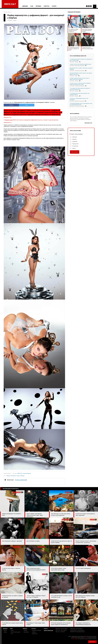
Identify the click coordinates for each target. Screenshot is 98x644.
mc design (86, 638)
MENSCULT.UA (76, 629)
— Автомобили (26, 632)
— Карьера (33, 632)
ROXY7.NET (62, 629)
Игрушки (38, 6)
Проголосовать (75, 152)
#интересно (13, 476)
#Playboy (22, 476)
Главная (5, 12)
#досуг (18, 476)
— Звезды (5, 632)
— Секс (11, 634)
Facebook (11, 105)
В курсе (54, 6)
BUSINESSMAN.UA (77, 630)
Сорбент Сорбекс (75, 639)
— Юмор (12, 630)
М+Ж (32, 6)
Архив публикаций (48, 630)
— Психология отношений (15, 632)
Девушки (25, 6)
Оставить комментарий (21, 480)
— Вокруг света (34, 634)
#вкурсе (8, 476)
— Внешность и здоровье (36, 630)
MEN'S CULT (61, 630)
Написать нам (92, 642)
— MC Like (5, 630)
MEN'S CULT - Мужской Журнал (24, 473)
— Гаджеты (25, 630)
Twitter (27, 105)
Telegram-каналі (9, 120)
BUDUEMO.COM (78, 632)
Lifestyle (46, 6)
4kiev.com (60, 632)
